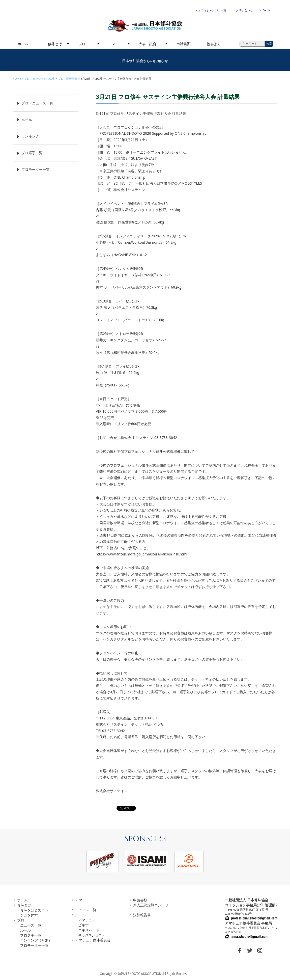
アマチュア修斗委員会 (93, 940)
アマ (112, 44)
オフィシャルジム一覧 (212, 10)
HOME (17, 79)
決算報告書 (142, 915)
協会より (214, 44)
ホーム (23, 44)
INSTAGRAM (260, 950)
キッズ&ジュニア (92, 935)
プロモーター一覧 (36, 169)
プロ (82, 44)
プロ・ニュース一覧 (37, 103)
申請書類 (184, 44)
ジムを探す (29, 915)
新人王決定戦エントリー (153, 905)
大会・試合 (148, 44)
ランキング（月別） (36, 940)
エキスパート (89, 930)
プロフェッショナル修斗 (39, 79)
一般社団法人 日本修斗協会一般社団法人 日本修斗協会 (145, 26)
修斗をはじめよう (34, 910)
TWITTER (250, 950)
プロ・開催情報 (68, 79)
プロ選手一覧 (32, 153)
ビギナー (85, 925)
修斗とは (55, 44)
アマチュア (87, 920)
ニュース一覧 (31, 925)
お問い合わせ (244, 10)
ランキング (30, 136)
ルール (27, 120)
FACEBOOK (240, 950)
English (267, 10)
